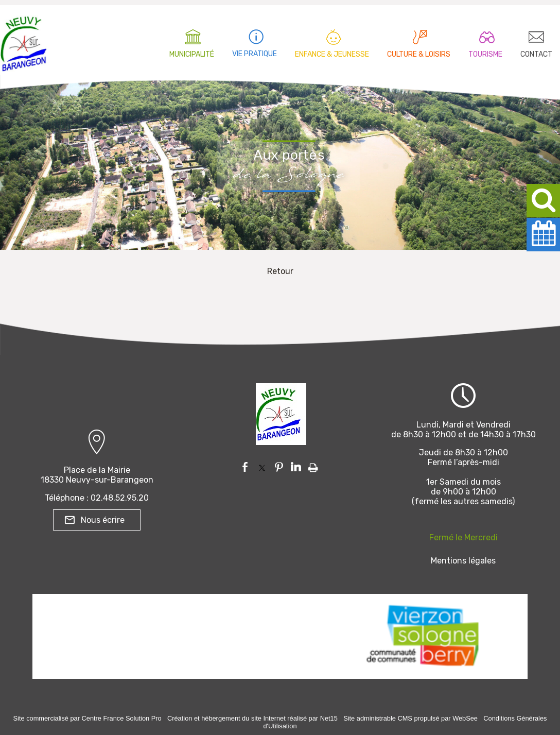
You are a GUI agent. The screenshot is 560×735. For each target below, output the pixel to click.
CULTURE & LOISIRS (419, 54)
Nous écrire (103, 520)
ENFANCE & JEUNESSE (332, 54)
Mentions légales (463, 561)
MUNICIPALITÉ (192, 54)
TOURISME (485, 54)
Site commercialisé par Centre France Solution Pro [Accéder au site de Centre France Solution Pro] (87, 718)
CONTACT (536, 54)
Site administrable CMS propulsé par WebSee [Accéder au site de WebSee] (410, 718)
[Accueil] (24, 41)
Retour (280, 271)
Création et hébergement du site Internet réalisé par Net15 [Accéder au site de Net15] (252, 718)
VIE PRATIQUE (255, 54)
